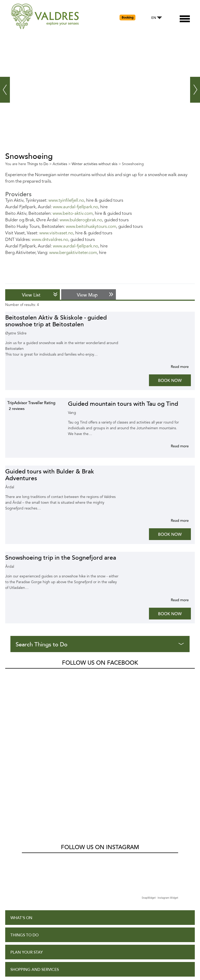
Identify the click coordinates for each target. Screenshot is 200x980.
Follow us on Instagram (100, 692)
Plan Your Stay (27, 798)
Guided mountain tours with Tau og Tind (123, 404)
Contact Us (23, 925)
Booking (127, 18)
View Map (87, 295)
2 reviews (17, 409)
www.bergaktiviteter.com (73, 253)
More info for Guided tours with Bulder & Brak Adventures (173, 520)
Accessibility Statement (36, 890)
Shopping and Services (35, 815)
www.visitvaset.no (56, 233)
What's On (21, 763)
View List (31, 295)
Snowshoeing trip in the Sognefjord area (61, 558)
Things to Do (24, 780)
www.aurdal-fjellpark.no (76, 207)
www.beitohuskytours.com (91, 227)
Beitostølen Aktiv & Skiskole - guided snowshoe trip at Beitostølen (56, 321)
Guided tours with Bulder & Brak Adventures (50, 475)
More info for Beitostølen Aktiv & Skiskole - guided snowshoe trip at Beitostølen (173, 367)
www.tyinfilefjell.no (66, 201)
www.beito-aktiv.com (73, 214)
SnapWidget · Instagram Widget (160, 743)
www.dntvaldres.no (50, 240)
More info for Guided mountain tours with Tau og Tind (173, 446)
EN (154, 18)
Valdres (12, 674)
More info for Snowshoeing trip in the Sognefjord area (173, 600)
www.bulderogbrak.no (81, 220)
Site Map (19, 907)
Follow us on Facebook (100, 663)
